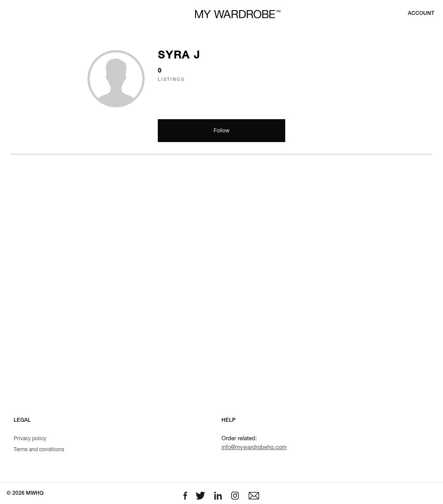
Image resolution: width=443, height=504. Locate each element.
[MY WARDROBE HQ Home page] (238, 14)
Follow (221, 131)
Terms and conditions (39, 450)
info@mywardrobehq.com (254, 448)
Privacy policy (30, 439)
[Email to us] (254, 496)
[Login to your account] (421, 14)
